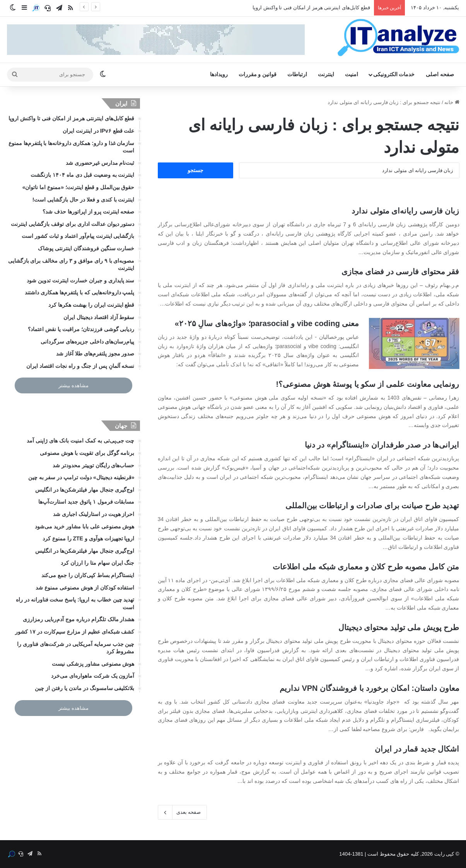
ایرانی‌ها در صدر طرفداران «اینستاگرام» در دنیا (382, 445)
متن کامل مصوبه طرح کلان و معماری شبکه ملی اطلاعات (366, 567)
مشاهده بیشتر (74, 385)
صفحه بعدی (183, 812)
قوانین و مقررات (258, 74)
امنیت (352, 74)
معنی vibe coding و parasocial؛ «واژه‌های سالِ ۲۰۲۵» (267, 323)
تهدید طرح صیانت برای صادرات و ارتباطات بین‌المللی (372, 506)
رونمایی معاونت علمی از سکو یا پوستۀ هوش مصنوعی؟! (367, 384)
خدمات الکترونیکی (394, 74)
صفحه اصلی (440, 74)
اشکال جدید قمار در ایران (417, 749)
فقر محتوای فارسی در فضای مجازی (400, 272)
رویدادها (219, 74)
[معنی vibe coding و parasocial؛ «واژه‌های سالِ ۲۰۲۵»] (414, 343)
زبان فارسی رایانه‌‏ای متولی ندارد (405, 211)
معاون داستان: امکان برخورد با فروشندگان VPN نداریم (370, 688)
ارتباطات (297, 74)
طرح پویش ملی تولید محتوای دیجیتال (399, 627)
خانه (452, 102)
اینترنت (326, 74)
